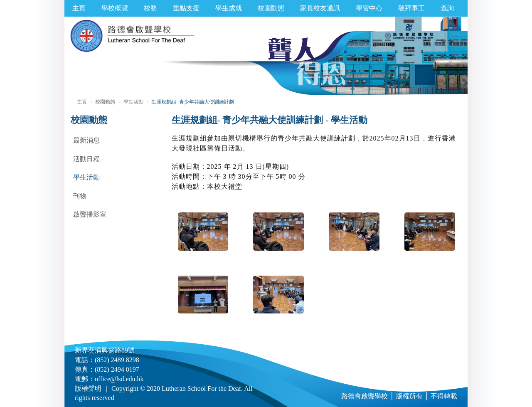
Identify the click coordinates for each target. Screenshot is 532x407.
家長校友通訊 (320, 8)
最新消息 (86, 140)
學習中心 (369, 8)
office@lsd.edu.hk (119, 379)
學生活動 (133, 102)
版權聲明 (88, 388)
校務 (150, 8)
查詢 (447, 8)
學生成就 (229, 8)
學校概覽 (115, 8)
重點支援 (186, 8)
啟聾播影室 (90, 214)
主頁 (79, 8)
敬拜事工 (411, 8)
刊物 (80, 196)
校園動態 (271, 8)
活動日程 (86, 159)
